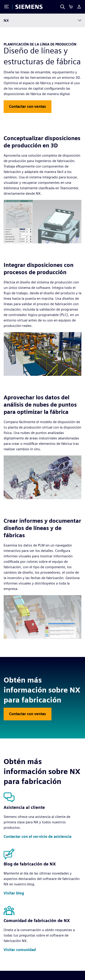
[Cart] (71, 7)
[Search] (63, 7)
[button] (28, 107)
